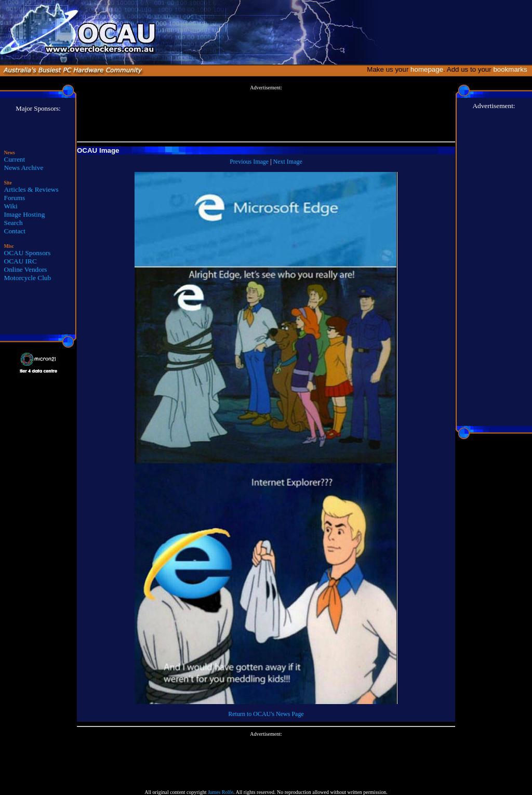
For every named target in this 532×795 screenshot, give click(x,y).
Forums (15, 198)
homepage (427, 69)
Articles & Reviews (31, 189)
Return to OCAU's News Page (266, 714)
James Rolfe (221, 792)
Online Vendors (26, 269)
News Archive (24, 168)
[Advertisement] (266, 114)
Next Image (288, 162)
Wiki (11, 206)
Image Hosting (25, 214)
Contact (15, 231)
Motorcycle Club (28, 278)
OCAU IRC (21, 261)
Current (15, 159)
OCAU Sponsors (28, 253)
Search (14, 223)
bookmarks (512, 69)
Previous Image (249, 162)
